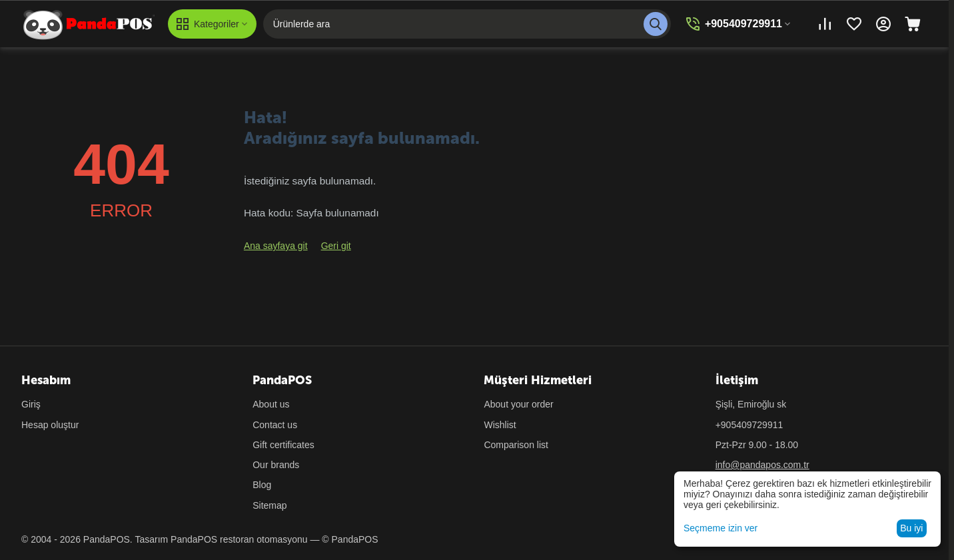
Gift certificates (283, 445)
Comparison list (516, 445)
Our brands (276, 465)
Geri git (336, 246)
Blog (262, 485)
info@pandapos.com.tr (762, 465)
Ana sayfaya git (276, 246)
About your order (518, 404)
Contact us (275, 425)
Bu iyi (911, 528)
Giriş (31, 404)
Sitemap (269, 505)
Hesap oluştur (50, 425)
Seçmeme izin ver (720, 528)
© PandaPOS (350, 539)
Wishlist (500, 425)
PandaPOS (194, 539)
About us (271, 404)
